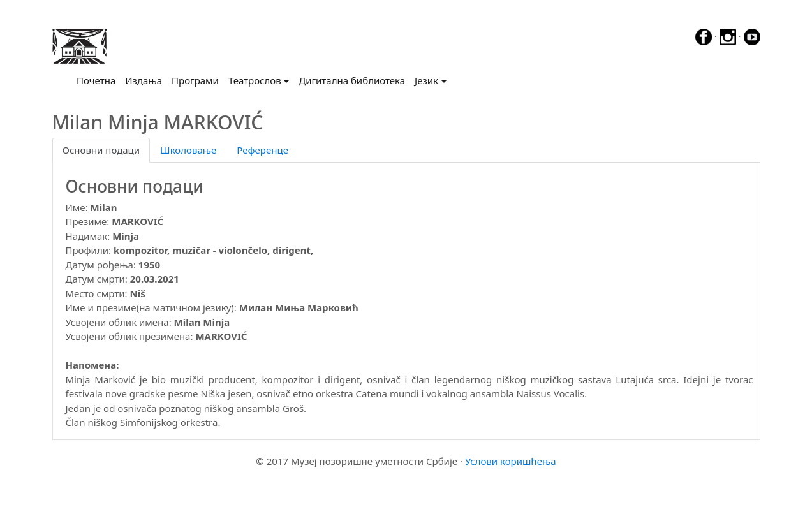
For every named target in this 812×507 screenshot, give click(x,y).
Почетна (99, 80)
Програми (195, 80)
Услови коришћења (511, 461)
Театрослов (255, 80)
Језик (426, 80)
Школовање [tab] (188, 150)
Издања (144, 80)
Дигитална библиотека (352, 80)
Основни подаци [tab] (101, 150)
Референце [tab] (262, 150)
